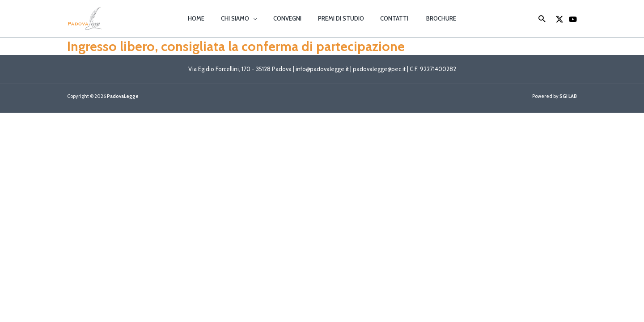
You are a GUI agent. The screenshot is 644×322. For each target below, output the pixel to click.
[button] (260, 18)
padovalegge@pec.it (379, 69)
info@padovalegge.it (322, 69)
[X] (559, 19)
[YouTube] (573, 19)
